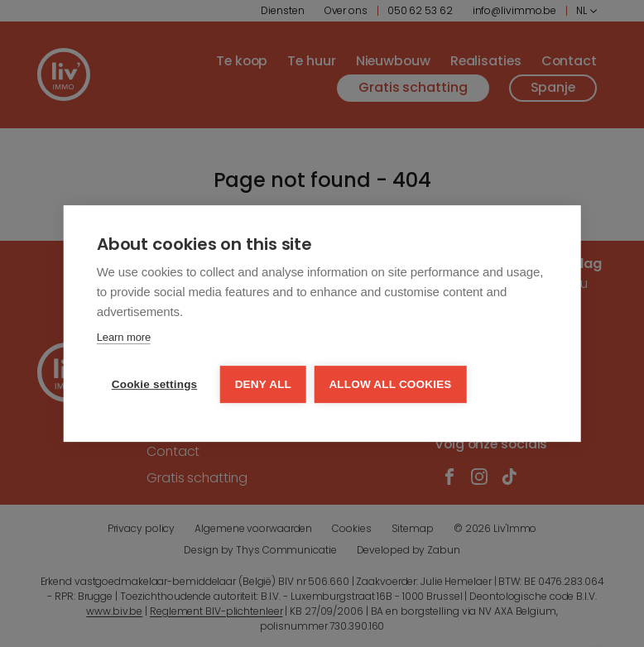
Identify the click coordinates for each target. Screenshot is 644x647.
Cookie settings (155, 384)
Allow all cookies (392, 384)
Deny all (263, 384)
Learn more (124, 338)
